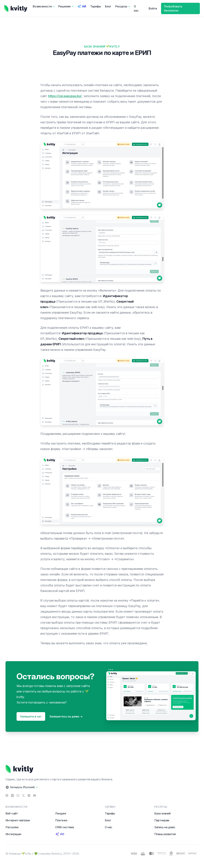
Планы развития (165, 834)
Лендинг (61, 813)
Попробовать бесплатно (173, 8)
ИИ (82, 6)
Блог (108, 6)
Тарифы (96, 6)
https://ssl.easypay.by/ (65, 96)
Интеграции (13, 834)
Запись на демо (165, 827)
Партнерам (162, 820)
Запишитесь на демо (66, 716)
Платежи (61, 820)
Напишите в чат (31, 716)
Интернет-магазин (18, 820)
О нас (136, 8)
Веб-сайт (12, 813)
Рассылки (12, 827)
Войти (153, 8)
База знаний (162, 813)
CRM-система (64, 827)
